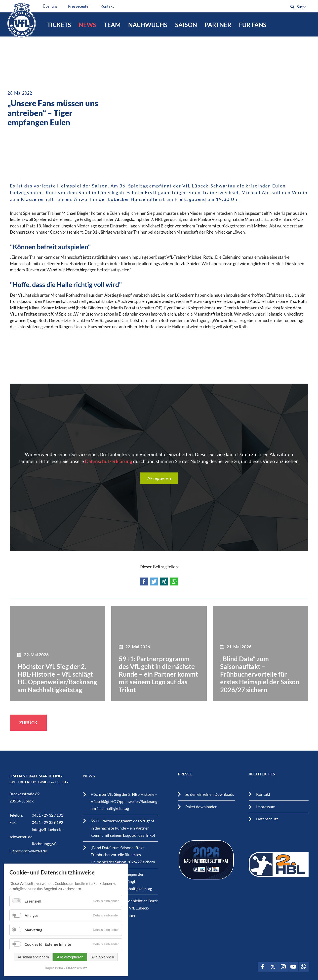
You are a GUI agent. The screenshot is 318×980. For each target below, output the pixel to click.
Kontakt (111, 6)
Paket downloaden (201, 807)
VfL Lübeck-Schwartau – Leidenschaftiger (23, 22)
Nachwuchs (148, 25)
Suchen (292, 7)
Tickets (59, 25)
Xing (164, 581)
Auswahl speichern (33, 957)
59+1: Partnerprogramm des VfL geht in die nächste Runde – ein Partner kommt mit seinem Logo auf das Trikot (123, 828)
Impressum (266, 807)
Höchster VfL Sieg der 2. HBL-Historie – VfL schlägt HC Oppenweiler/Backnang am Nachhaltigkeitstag (124, 801)
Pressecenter (82, 6)
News (87, 25)
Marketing (33, 930)
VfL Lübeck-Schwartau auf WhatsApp (304, 967)
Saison (186, 25)
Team (112, 25)
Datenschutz (267, 819)
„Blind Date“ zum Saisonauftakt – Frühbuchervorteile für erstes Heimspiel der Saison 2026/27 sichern (123, 855)
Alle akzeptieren (70, 957)
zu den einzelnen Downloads (210, 794)
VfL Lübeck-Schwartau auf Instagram (283, 967)
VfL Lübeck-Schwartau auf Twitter (273, 967)
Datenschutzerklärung (109, 461)
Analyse (31, 915)
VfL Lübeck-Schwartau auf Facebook (263, 967)
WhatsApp (174, 581)
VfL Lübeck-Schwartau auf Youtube (293, 967)
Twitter (154, 581)
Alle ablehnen (103, 957)
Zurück (28, 723)
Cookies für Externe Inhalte (48, 944)
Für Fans (253, 25)
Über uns (53, 6)
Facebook (144, 581)
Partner (218, 25)
